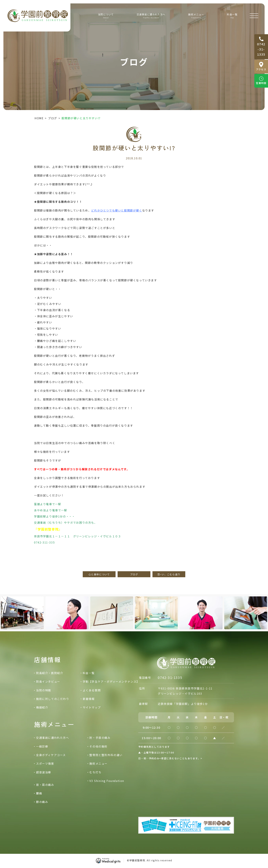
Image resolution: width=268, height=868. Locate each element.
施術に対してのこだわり (53, 699)
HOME (39, 118)
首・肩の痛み (45, 785)
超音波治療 (44, 772)
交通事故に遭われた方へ (152, 16)
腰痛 (39, 793)
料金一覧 (231, 16)
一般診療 (42, 746)
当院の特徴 (44, 690)
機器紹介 (42, 707)
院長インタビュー (48, 681)
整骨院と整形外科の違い (106, 755)
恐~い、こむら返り (169, 574)
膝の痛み (42, 802)
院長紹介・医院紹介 (50, 673)
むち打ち (95, 772)
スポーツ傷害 (45, 763)
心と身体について (99, 574)
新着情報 (89, 699)
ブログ (53, 118)
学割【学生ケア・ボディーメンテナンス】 (111, 681)
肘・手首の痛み (100, 738)
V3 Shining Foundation (107, 781)
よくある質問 (92, 690)
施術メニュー (98, 763)
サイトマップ (92, 707)
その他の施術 (98, 746)
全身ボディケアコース (51, 755)
